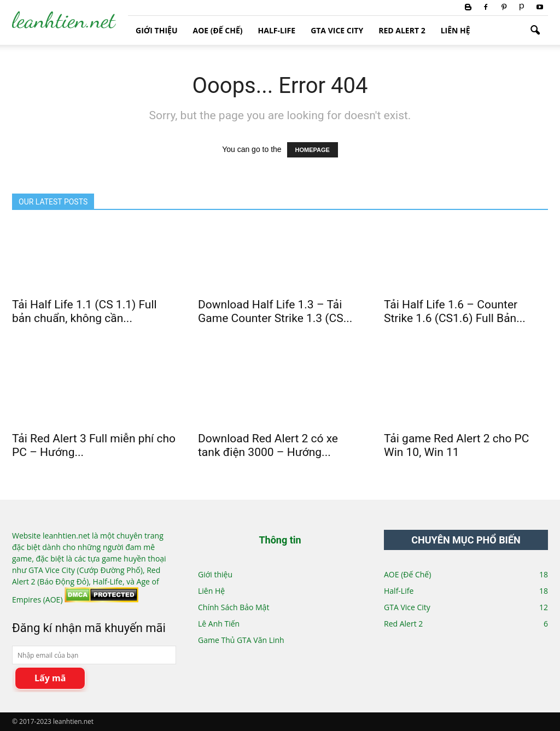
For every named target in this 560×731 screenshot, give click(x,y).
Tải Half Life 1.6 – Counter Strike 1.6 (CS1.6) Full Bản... (455, 311)
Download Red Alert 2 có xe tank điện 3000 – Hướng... (268, 445)
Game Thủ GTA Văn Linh (241, 640)
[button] (535, 31)
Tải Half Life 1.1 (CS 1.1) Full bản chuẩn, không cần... (84, 311)
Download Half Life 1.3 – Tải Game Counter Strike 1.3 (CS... (275, 311)
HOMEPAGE (313, 150)
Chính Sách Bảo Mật (234, 607)
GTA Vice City (337, 30)
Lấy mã (50, 678)
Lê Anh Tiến (219, 624)
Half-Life (277, 30)
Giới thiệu (156, 30)
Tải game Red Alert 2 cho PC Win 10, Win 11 (457, 445)
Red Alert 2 (402, 30)
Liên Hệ (456, 30)
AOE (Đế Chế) (217, 30)
